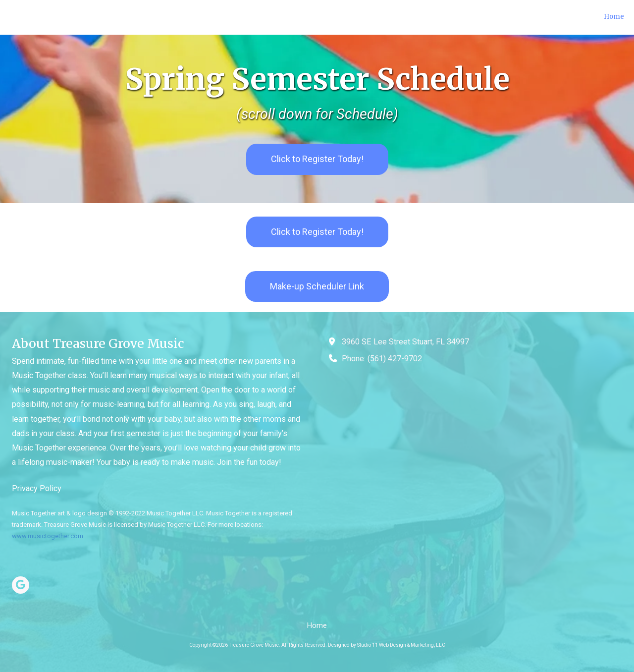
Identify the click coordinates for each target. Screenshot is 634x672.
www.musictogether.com (48, 536)
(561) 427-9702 (395, 359)
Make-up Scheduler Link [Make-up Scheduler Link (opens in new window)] (317, 286)
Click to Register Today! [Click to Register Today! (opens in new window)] (317, 159)
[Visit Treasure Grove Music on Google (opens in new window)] (21, 585)
